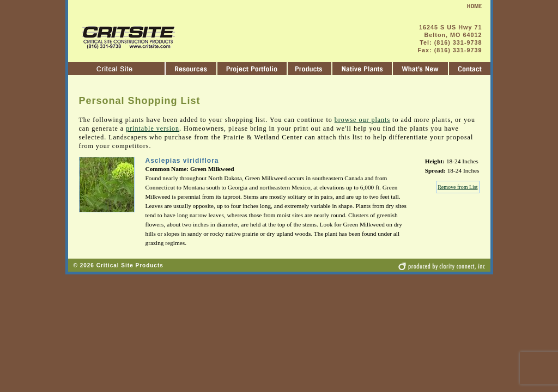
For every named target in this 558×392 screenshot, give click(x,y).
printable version (153, 128)
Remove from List (457, 187)
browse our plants (362, 120)
